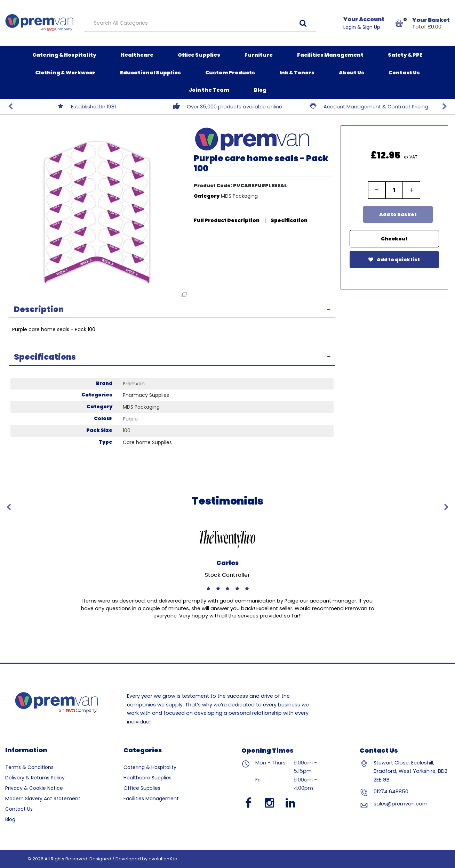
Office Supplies (199, 55)
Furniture (259, 55)
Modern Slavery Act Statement (43, 799)
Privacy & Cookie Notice (34, 788)
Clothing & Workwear (65, 73)
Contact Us (404, 73)
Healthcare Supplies (147, 778)
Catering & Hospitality (64, 55)
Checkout (394, 239)
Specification (289, 220)
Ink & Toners (297, 73)
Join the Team (209, 90)
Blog (260, 90)
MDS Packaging (239, 196)
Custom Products (230, 73)
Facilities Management (330, 55)
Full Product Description (227, 220)
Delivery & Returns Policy (35, 778)
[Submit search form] (303, 23)
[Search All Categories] (200, 23)
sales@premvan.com (401, 804)
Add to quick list (394, 260)
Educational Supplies (150, 73)
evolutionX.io (163, 859)
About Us (352, 73)
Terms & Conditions (29, 767)
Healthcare (137, 55)
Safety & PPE (405, 55)
